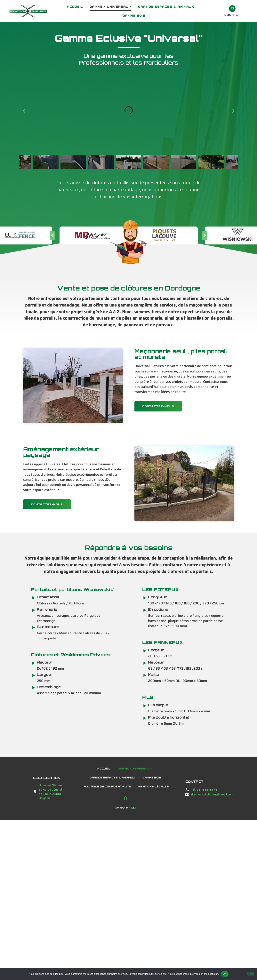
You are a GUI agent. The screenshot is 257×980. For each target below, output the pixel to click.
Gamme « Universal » (110, 6)
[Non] (251, 974)
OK (225, 974)
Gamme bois (134, 15)
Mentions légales (154, 786)
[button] (24, 110)
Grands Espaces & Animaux (166, 6)
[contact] (232, 9)
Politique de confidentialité (107, 786)
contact (232, 15)
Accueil (75, 6)
